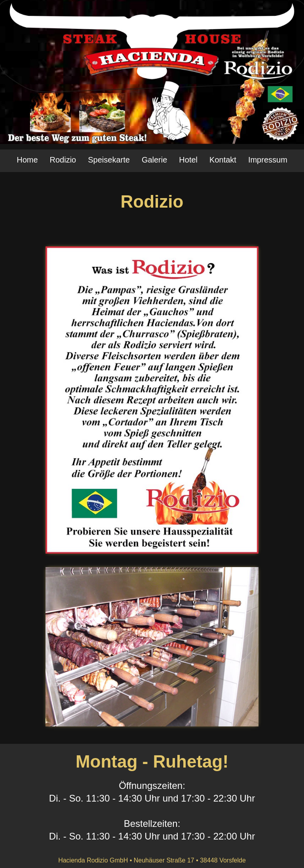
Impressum (268, 160)
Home (27, 160)
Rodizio (63, 160)
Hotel (188, 160)
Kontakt (223, 160)
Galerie (154, 160)
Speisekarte (109, 160)
